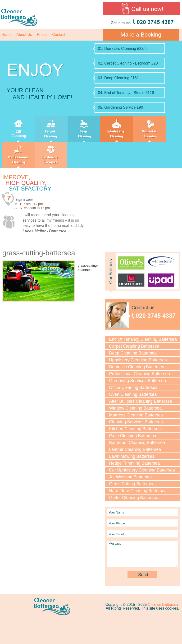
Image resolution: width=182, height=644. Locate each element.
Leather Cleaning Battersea (135, 449)
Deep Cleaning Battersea (133, 353)
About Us (24, 35)
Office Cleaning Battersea (133, 387)
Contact (59, 35)
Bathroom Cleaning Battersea (137, 443)
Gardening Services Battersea (137, 381)
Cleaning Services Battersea (136, 422)
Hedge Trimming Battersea (134, 463)
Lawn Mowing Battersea (132, 456)
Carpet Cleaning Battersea (134, 346)
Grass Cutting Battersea (132, 484)
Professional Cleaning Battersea (139, 374)
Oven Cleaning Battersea (133, 394)
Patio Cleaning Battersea (133, 436)
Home (7, 35)
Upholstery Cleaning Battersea (138, 360)
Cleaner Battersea (163, 604)
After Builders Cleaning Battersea (141, 401)
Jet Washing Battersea (130, 477)
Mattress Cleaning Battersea (136, 415)
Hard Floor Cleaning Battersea (138, 491)
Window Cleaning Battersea (135, 408)
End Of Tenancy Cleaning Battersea (143, 339)
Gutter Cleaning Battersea (134, 498)
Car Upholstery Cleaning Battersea (142, 470)
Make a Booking (141, 35)
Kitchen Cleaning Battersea (135, 429)
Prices (42, 35)
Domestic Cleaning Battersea (137, 367)
